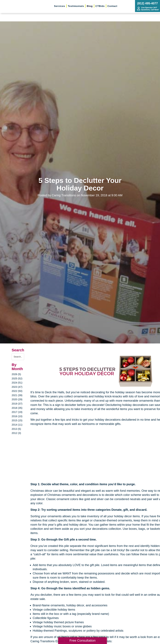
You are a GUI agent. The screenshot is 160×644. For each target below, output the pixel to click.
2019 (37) (17, 404)
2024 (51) (17, 383)
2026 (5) (16, 374)
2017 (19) (17, 412)
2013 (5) (16, 429)
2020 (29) (17, 399)
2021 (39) (17, 395)
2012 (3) (16, 433)
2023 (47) (17, 387)
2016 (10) (17, 416)
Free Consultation (82, 640)
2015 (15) (17, 420)
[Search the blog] (18, 357)
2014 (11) (17, 425)
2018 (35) (17, 408)
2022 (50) (17, 391)
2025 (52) (17, 378)
